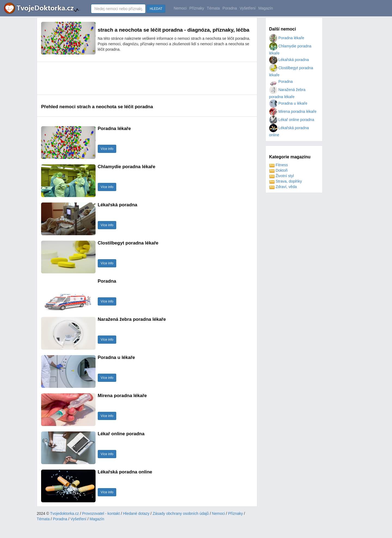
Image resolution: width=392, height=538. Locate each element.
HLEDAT (156, 9)
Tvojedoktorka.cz (65, 513)
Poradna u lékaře (288, 103)
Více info (107, 149)
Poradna (230, 8)
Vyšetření (248, 8)
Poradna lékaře (287, 38)
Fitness (279, 165)
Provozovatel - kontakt (101, 513)
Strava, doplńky (286, 181)
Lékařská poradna (289, 60)
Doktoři (278, 170)
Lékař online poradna (292, 120)
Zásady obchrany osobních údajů (181, 513)
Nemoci (180, 8)
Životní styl (282, 176)
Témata (213, 8)
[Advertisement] (140, 78)
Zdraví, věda (283, 187)
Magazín (266, 8)
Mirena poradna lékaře (293, 111)
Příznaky (197, 8)
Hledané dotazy (136, 513)
